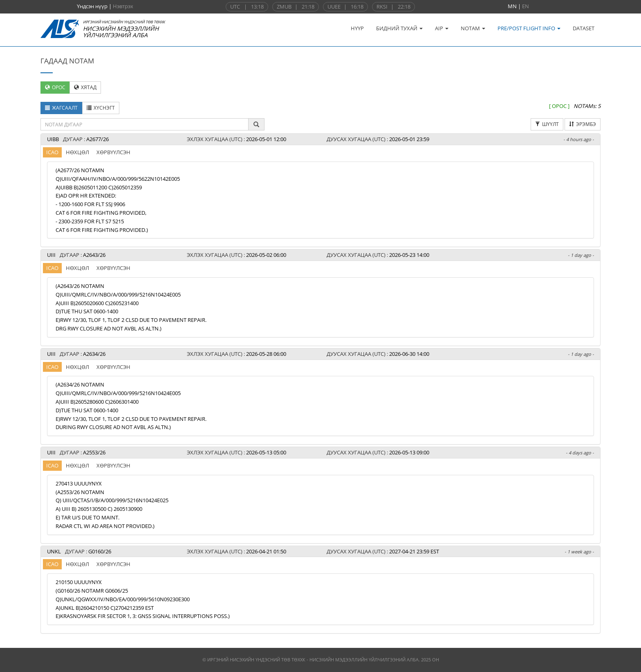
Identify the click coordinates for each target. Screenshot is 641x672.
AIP (442, 28)
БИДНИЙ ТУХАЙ (399, 28)
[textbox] (145, 124)
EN (526, 6)
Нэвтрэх (123, 6)
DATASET (584, 28)
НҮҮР (357, 28)
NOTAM (473, 28)
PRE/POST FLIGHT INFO (529, 28)
